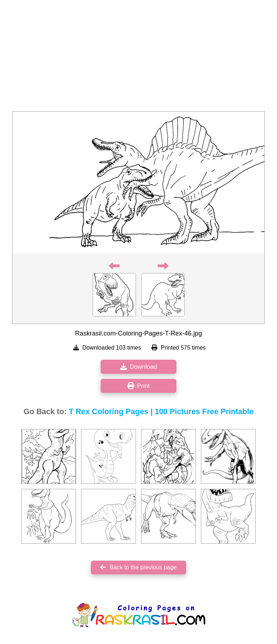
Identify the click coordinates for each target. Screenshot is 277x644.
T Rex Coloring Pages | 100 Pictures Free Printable (161, 412)
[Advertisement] (138, 58)
